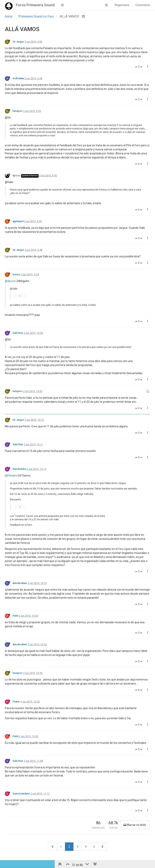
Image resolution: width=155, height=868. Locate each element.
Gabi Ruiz (18, 333)
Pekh (15, 616)
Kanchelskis (19, 469)
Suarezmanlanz (21, 794)
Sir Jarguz (18, 42)
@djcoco (10, 281)
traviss (16, 275)
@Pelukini (11, 476)
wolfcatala (18, 78)
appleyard (18, 221)
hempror (18, 111)
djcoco (17, 176)
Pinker (16, 702)
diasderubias (20, 583)
